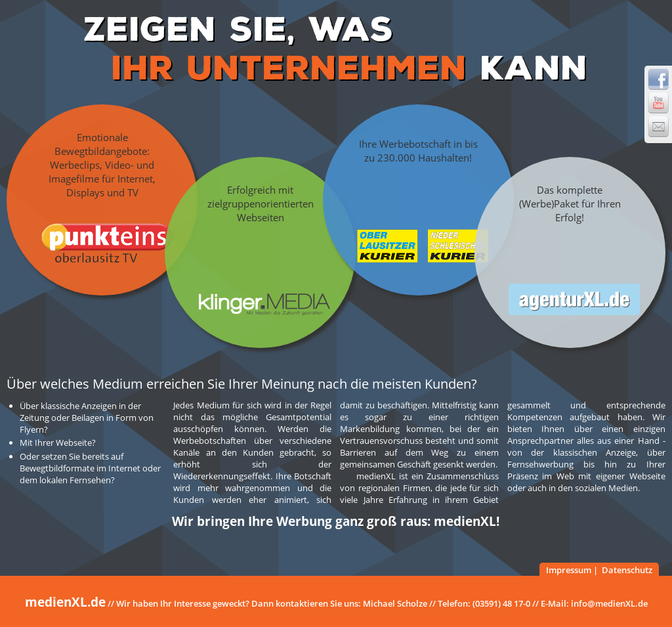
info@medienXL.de (609, 603)
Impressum (569, 570)
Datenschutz (627, 570)
